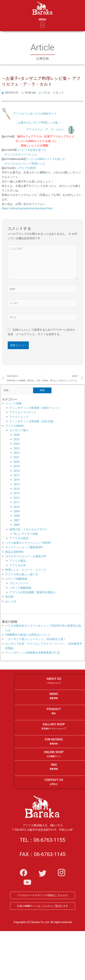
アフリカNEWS (14, 426)
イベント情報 (13, 403)
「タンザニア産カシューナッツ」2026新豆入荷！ (36, 639)
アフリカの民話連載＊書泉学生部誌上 (33, 592)
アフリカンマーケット (23, 412)
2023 (17, 448)
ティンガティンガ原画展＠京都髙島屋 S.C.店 (33, 653)
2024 (17, 444)
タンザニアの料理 (25, 168)
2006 (17, 525)
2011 (17, 502)
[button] (47, 25)
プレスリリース (19, 583)
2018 (17, 471)
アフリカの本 (18, 565)
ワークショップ (19, 417)
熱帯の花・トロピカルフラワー (28, 529)
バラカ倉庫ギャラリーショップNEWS (28, 543)
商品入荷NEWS (14, 552)
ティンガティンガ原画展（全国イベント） (35, 408)
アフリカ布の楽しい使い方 (22, 574)
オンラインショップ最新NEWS (24, 547)
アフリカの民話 (19, 538)
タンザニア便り (19, 430)
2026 (17, 435)
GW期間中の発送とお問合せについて (28, 635)
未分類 (9, 597)
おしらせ (11, 601)
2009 (17, 511)
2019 (17, 466)
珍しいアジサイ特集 (26, 534)
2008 (17, 516)
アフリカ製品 (18, 561)
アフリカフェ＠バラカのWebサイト (35, 114)
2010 (17, 507)
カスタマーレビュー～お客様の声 (26, 556)
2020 (17, 462)
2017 (17, 475)
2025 (17, 439)
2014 (17, 489)
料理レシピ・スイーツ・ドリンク (26, 570)
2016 (17, 480)
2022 (17, 453)
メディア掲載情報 (16, 579)
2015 (17, 484)
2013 (17, 493)
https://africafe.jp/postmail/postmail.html (27, 208)
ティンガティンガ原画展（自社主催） (33, 421)
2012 (17, 498)
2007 (17, 520)
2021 (17, 457)
